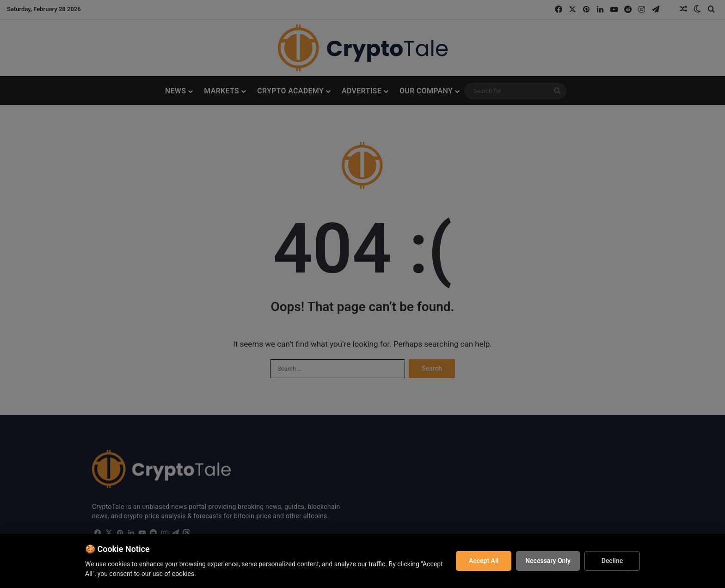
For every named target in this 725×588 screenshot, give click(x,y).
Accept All (484, 561)
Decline (612, 561)
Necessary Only (548, 561)
